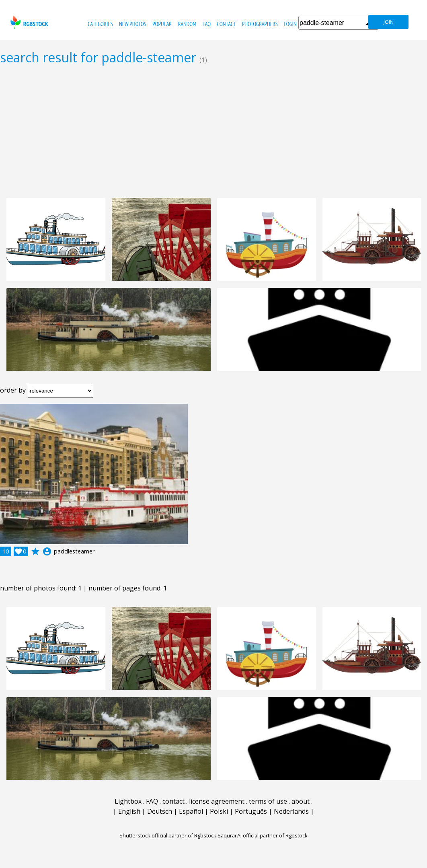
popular (162, 24)
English (129, 811)
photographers (260, 24)
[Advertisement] (213, 131)
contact (227, 24)
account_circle (47, 551)
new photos (133, 24)
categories (100, 24)
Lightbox (128, 801)
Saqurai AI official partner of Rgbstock (263, 835)
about (301, 801)
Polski (219, 811)
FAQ (207, 24)
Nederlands (291, 811)
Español (191, 811)
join (389, 22)
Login (290, 24)
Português (251, 811)
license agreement (217, 801)
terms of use (268, 801)
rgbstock (28, 22)
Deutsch (160, 811)
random (187, 24)
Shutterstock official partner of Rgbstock (168, 835)
